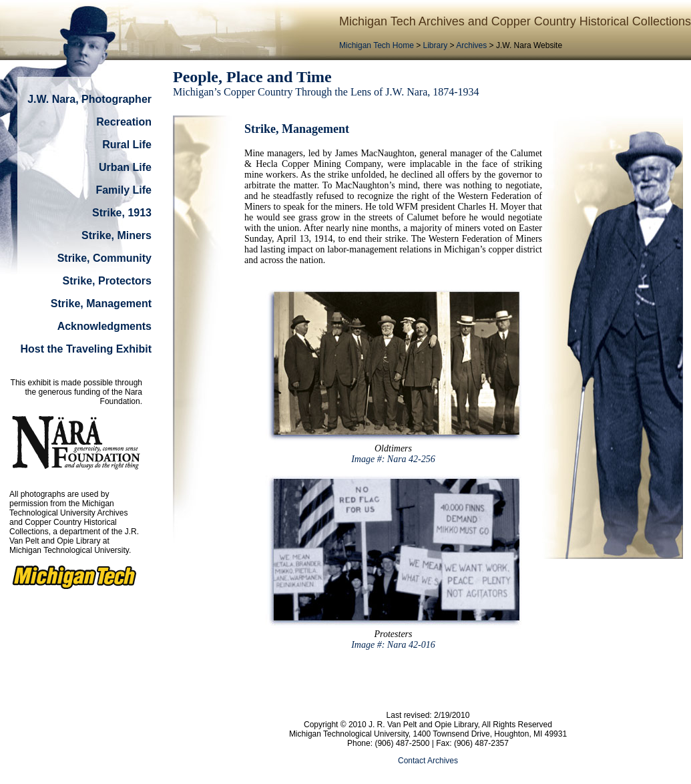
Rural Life (127, 145)
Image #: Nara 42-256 (393, 459)
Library (436, 45)
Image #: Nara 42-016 (393, 645)
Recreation (124, 122)
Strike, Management (101, 304)
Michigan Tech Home (377, 45)
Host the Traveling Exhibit (86, 349)
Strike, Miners (117, 235)
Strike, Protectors (107, 281)
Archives (471, 45)
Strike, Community (104, 258)
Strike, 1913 (122, 213)
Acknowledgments (104, 326)
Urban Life (125, 167)
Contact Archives (428, 761)
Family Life (124, 190)
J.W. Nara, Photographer (89, 99)
